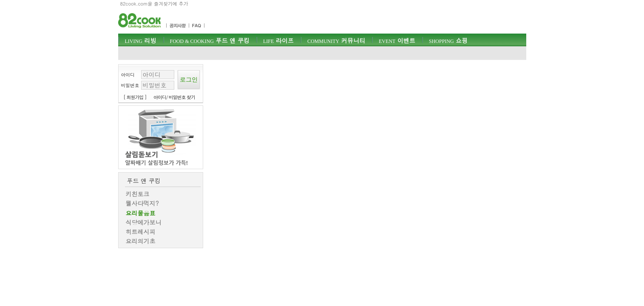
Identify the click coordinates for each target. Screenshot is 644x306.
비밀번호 (130, 85)
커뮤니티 (336, 40)
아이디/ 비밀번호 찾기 (174, 97)
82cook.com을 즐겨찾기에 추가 (154, 4)
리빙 (141, 40)
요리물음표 (141, 213)
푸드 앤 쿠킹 (210, 40)
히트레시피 (141, 232)
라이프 (278, 40)
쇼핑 (448, 40)
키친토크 (138, 194)
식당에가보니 (144, 222)
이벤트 (397, 40)
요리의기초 (141, 241)
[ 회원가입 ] (135, 97)
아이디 (128, 75)
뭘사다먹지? (142, 203)
